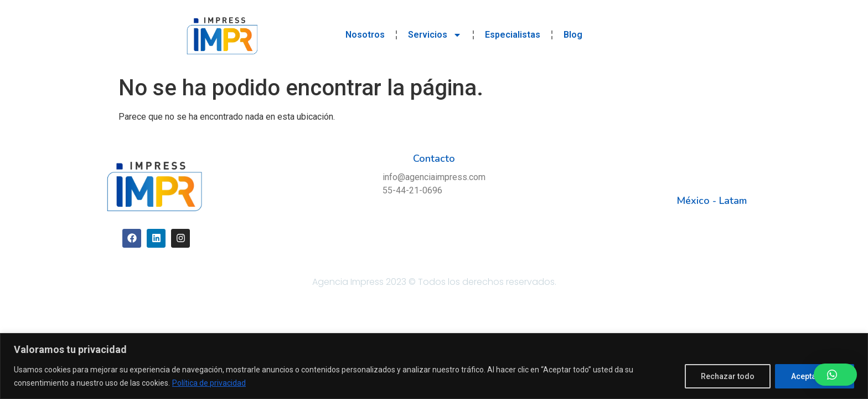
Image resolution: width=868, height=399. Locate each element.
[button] (835, 375)
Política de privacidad (209, 383)
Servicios (435, 35)
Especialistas (513, 35)
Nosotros (365, 35)
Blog (573, 35)
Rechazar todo (728, 376)
